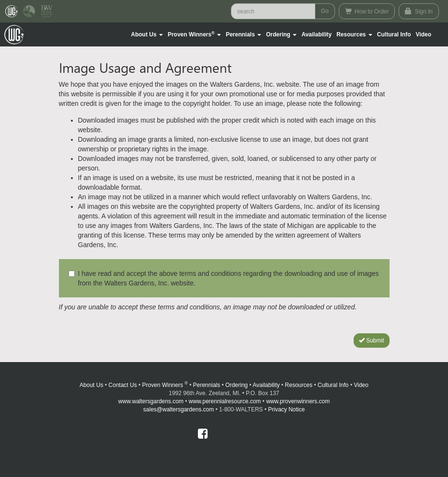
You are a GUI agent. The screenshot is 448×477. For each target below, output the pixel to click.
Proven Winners (165, 385)
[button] (147, 34)
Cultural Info (394, 34)
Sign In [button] (419, 11)
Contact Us (122, 385)
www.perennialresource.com (225, 401)
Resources (299, 385)
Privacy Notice (287, 409)
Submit (372, 341)
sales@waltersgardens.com (179, 409)
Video (361, 385)
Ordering (236, 385)
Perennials (207, 385)
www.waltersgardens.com (151, 401)
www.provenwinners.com (298, 401)
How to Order (367, 11)
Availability (316, 34)
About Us (91, 385)
